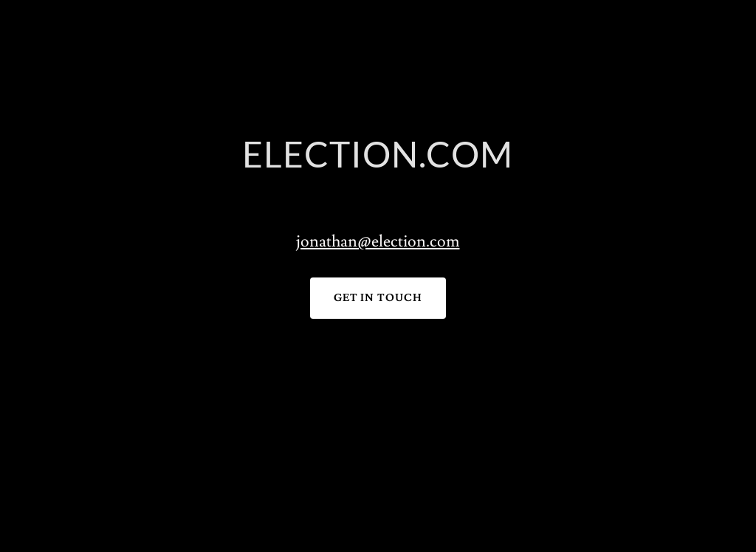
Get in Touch (378, 298)
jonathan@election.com (378, 242)
